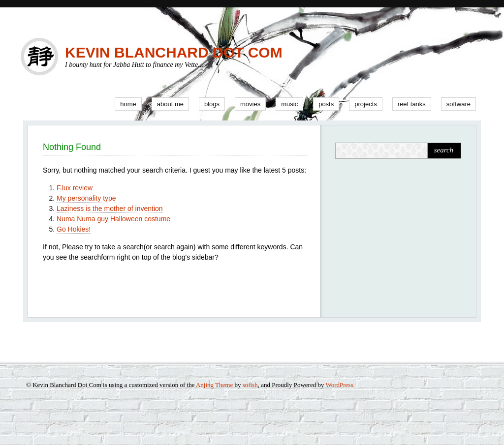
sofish (250, 385)
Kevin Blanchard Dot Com (174, 52)
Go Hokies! (74, 229)
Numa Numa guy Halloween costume (113, 219)
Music (289, 104)
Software (458, 104)
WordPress (339, 385)
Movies (250, 104)
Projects (366, 104)
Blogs (212, 104)
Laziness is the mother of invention (110, 208)
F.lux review (75, 188)
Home (128, 104)
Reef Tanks (412, 104)
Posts (326, 104)
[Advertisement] (397, 236)
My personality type (86, 198)
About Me (170, 104)
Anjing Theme (214, 385)
